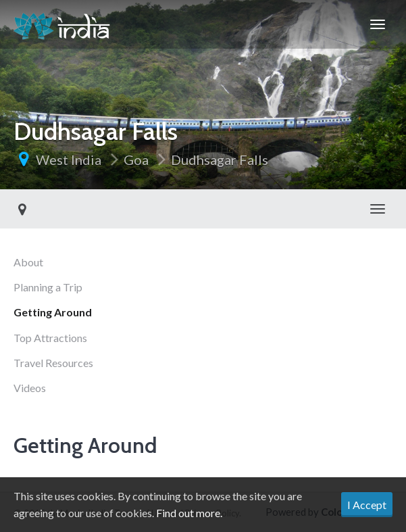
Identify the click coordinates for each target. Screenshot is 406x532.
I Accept (367, 505)
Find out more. (189, 513)
